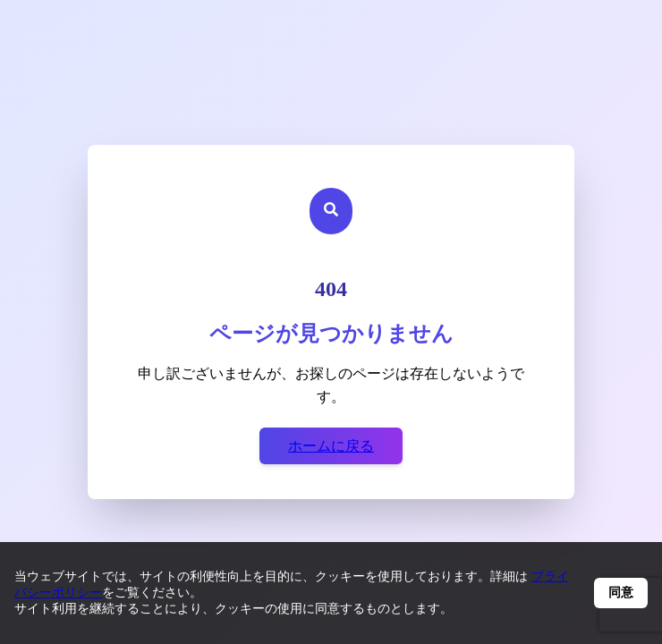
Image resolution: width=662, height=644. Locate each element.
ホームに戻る (331, 446)
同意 (621, 592)
